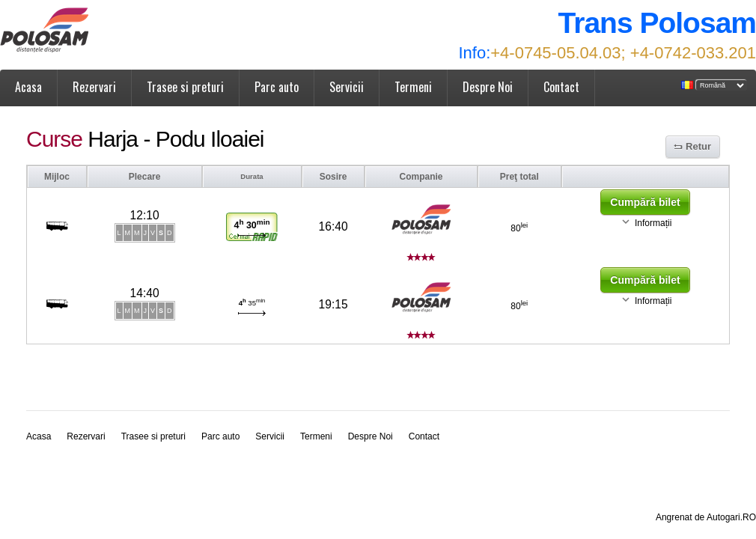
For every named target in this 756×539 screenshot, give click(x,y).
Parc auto (277, 87)
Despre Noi (488, 87)
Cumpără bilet (645, 202)
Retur (698, 146)
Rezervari (94, 87)
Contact (561, 87)
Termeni (413, 87)
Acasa (28, 87)
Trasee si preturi (185, 87)
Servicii (347, 87)
